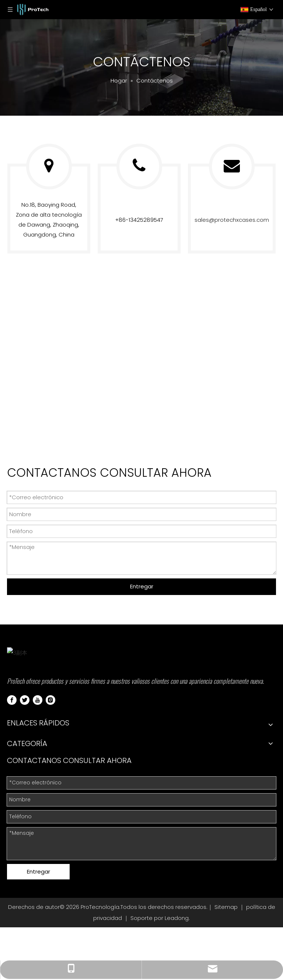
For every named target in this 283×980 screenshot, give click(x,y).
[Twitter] (25, 776)
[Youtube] (38, 776)
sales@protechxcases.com (232, 220)
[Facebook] (12, 776)
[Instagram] (50, 776)
